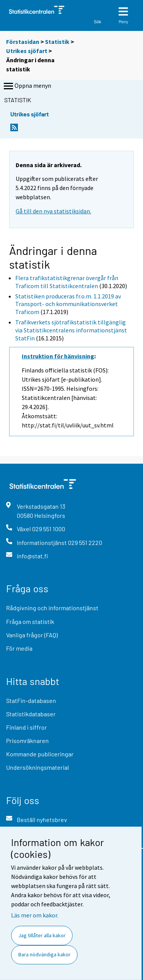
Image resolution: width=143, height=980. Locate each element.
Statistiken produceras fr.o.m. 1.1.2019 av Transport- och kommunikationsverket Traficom (68, 304)
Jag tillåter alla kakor (42, 935)
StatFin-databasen (31, 700)
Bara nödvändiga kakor (44, 954)
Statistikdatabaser (31, 714)
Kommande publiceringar (40, 754)
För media (19, 648)
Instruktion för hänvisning (58, 356)
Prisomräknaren (27, 741)
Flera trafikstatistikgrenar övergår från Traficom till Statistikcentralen (67, 282)
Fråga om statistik (30, 621)
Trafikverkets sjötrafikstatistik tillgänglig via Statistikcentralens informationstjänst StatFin (71, 330)
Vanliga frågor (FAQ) (32, 635)
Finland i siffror (27, 727)
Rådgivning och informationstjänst (52, 608)
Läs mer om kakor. (35, 915)
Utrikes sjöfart (27, 51)
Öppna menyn (27, 86)
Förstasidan (23, 42)
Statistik (57, 42)
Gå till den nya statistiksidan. (53, 211)
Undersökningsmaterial (38, 767)
